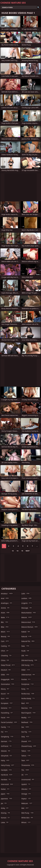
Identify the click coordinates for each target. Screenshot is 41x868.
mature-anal (28, 622)
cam (5, 641)
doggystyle (8, 679)
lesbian (27, 598)
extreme (7, 708)
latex (5, 822)
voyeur (26, 799)
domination (8, 684)
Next (28, 551)
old (25, 655)
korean (6, 818)
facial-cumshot (9, 722)
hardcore (7, 775)
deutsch (6, 670)
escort (5, 694)
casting (6, 646)
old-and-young (30, 660)
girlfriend (7, 746)
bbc (5, 622)
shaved (27, 741)
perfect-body (28, 698)
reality (26, 717)
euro (5, 698)
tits (26, 770)
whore (26, 822)
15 (22, 551)
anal (5, 598)
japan (5, 794)
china (5, 660)
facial (5, 717)
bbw (5, 627)
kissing (6, 813)
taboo (26, 751)
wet (25, 808)
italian (5, 789)
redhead (27, 722)
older (26, 670)
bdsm (6, 632)
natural (27, 636)
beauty (6, 636)
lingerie (27, 603)
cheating (6, 655)
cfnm (5, 651)
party (25, 689)
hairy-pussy (8, 765)
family (6, 727)
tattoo (26, 756)
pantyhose (28, 684)
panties (26, 679)
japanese (7, 799)
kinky (5, 808)
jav (4, 803)
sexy (26, 737)
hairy (5, 760)
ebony (5, 689)
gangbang (7, 737)
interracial (7, 784)
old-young (28, 665)
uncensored (28, 779)
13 (13, 551)
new (26, 646)
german (6, 741)
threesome (28, 765)
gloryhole (7, 756)
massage (27, 608)
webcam (27, 803)
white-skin (27, 818)
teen (26, 760)
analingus (7, 603)
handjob (7, 770)
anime (5, 608)
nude (26, 651)
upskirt (26, 784)
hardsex (6, 779)
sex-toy (27, 732)
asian (5, 613)
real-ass (27, 708)
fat (5, 732)
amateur (7, 594)
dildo (5, 675)
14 (17, 551)
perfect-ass (28, 694)
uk (25, 775)
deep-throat (8, 665)
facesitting (7, 713)
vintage (26, 794)
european (7, 703)
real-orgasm (29, 713)
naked (26, 632)
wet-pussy (28, 813)
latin (26, 594)
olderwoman (28, 675)
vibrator (27, 789)
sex (26, 727)
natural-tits (28, 641)
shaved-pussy (29, 746)
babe (5, 617)
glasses (6, 751)
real (25, 703)
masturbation (29, 613)
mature (27, 617)
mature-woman (30, 627)
